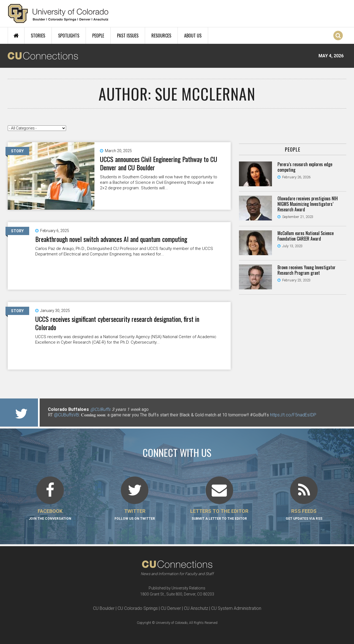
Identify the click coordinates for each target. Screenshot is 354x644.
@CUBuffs (100, 409)
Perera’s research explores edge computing (305, 167)
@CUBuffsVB (66, 415)
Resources (161, 36)
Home (16, 36)
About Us (193, 36)
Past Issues (128, 36)
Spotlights (69, 36)
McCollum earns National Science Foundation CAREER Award (306, 236)
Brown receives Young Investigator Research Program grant (307, 270)
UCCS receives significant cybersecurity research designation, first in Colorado (117, 323)
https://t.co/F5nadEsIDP (293, 415)
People (98, 36)
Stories (38, 36)
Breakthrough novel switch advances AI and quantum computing (111, 239)
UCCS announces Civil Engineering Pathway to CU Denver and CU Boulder (159, 163)
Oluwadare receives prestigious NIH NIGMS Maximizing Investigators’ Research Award (308, 204)
